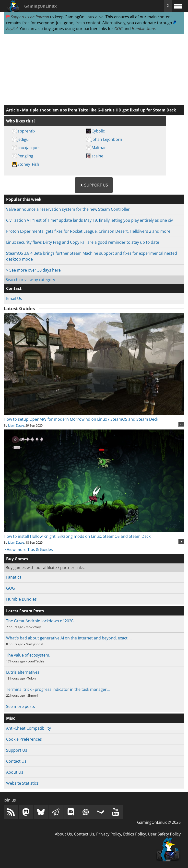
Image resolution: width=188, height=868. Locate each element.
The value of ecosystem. (28, 655)
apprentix (26, 131)
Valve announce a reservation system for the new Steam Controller (68, 209)
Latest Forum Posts (25, 611)
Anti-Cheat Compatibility (29, 728)
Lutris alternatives (23, 672)
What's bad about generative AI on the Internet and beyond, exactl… (69, 638)
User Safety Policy (164, 834)
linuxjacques (29, 148)
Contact (14, 288)
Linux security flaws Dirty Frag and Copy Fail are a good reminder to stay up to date (83, 242)
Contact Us (16, 761)
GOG (118, 29)
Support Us (17, 750)
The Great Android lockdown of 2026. (40, 621)
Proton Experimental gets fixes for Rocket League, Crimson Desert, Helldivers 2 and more (88, 231)
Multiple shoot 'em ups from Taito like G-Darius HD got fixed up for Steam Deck (99, 110)
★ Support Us (94, 185)
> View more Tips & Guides (28, 549)
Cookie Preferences (24, 739)
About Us (15, 772)
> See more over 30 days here (33, 270)
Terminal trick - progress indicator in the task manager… (58, 689)
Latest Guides (19, 308)
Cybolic (98, 131)
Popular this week (24, 199)
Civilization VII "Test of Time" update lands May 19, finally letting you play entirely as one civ (89, 220)
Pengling (25, 156)
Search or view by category (30, 280)
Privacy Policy (109, 834)
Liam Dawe (16, 425)
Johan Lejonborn (107, 139)
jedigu (23, 139)
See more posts (21, 706)
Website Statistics (22, 783)
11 (181, 424)
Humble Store (143, 29)
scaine (97, 156)
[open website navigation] (178, 6)
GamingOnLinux (40, 6)
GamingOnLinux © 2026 (159, 822)
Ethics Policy (135, 834)
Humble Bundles (21, 599)
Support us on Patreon (28, 17)
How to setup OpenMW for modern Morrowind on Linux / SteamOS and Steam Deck (94, 416)
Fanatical (14, 577)
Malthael (100, 148)
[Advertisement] (94, 70)
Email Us (14, 298)
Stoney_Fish (28, 164)
